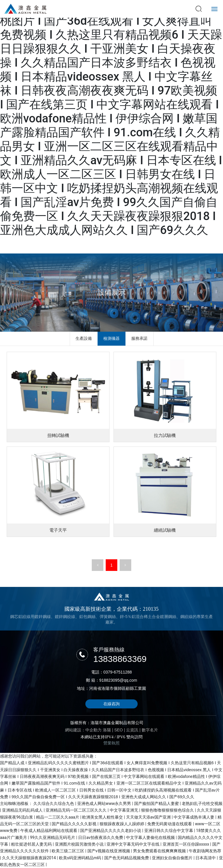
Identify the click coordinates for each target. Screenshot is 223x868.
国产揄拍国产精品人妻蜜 (157, 803)
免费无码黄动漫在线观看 (170, 824)
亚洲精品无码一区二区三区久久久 (77, 810)
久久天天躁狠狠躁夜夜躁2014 (29, 858)
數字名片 (150, 730)
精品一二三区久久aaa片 (58, 817)
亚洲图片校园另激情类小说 (80, 844)
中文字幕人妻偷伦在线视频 (151, 837)
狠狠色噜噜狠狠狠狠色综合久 (168, 810)
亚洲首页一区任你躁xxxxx (186, 844)
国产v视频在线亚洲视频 (109, 851)
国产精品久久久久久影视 (74, 824)
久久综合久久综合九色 (54, 803)
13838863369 (120, 659)
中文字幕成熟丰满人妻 (194, 817)
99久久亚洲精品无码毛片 (53, 837)
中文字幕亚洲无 (124, 810)
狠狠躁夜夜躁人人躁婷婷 (122, 824)
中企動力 (93, 730)
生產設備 (84, 338)
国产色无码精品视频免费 (127, 858)
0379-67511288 (118, 672)
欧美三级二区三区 (68, 851)
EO (121, 730)
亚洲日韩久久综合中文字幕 (169, 831)
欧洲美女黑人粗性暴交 (103, 817)
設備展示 (111, 292)
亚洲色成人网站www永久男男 (105, 803)
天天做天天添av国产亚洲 (149, 817)
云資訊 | (134, 730)
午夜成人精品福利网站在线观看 (49, 831)
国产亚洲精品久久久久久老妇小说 (111, 831)
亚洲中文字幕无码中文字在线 (133, 844)
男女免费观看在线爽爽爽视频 (160, 851)
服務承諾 (139, 338)
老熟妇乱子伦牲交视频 (202, 803)
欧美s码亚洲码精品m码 (81, 858)
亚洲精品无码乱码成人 (23, 810)
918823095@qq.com (118, 680)
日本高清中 (206, 858)
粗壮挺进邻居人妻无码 (32, 844)
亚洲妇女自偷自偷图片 (173, 858)
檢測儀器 (111, 338)
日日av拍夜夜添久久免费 (101, 837)
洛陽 (107, 730)
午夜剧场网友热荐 (205, 851)
